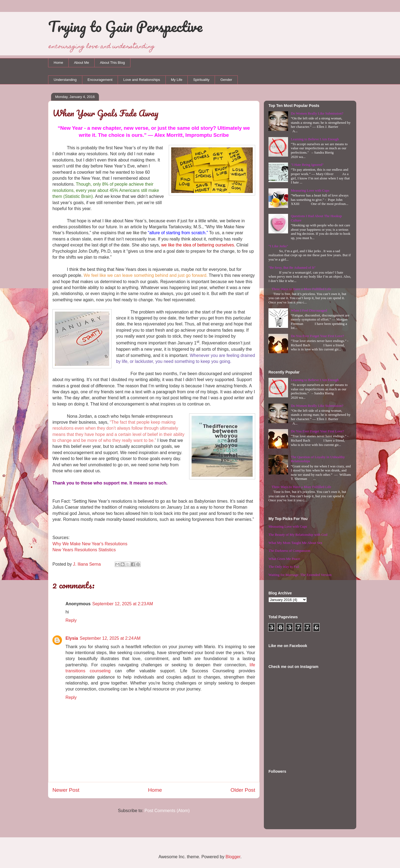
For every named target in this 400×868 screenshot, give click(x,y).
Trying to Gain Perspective (125, 26)
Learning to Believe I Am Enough (315, 139)
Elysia (72, 638)
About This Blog (112, 63)
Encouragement (100, 80)
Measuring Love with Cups (310, 190)
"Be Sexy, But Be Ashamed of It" (292, 267)
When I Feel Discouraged (309, 310)
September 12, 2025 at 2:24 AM (110, 638)
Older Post (243, 790)
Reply (71, 620)
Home (59, 63)
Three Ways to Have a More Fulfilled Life (301, 289)
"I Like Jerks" (278, 246)
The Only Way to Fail (284, 567)
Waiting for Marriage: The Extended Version (300, 575)
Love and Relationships (142, 80)
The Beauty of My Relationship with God (298, 535)
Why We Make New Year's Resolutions (90, 544)
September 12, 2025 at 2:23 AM (123, 604)
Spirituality (201, 80)
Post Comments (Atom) (167, 811)
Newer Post (66, 790)
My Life (177, 80)
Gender (226, 80)
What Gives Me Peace (284, 559)
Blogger (233, 857)
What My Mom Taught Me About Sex (295, 543)
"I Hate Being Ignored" (307, 165)
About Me (82, 63)
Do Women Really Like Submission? (317, 113)
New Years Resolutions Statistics (84, 550)
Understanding (65, 80)
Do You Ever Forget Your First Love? (317, 336)
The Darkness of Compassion (289, 551)
